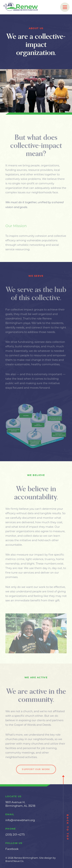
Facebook (12, 849)
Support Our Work (36, 770)
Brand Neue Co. (15, 861)
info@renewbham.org (20, 820)
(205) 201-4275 (15, 834)
